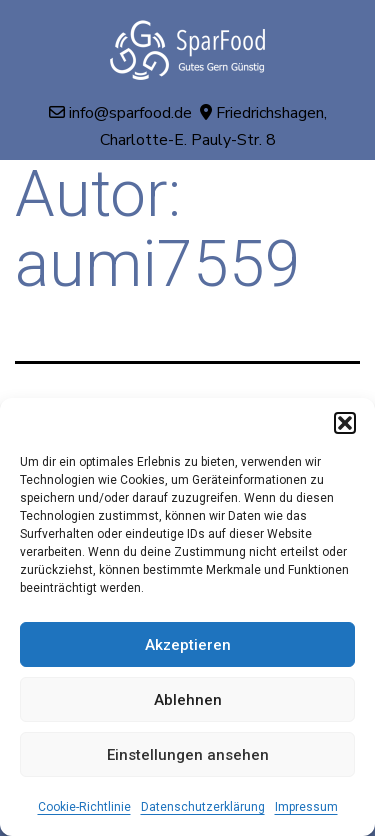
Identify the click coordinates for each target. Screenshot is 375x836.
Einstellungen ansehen (188, 755)
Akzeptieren (188, 645)
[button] (345, 423)
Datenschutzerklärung (203, 807)
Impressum (306, 807)
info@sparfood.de (130, 113)
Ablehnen (188, 700)
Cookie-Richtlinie (84, 807)
